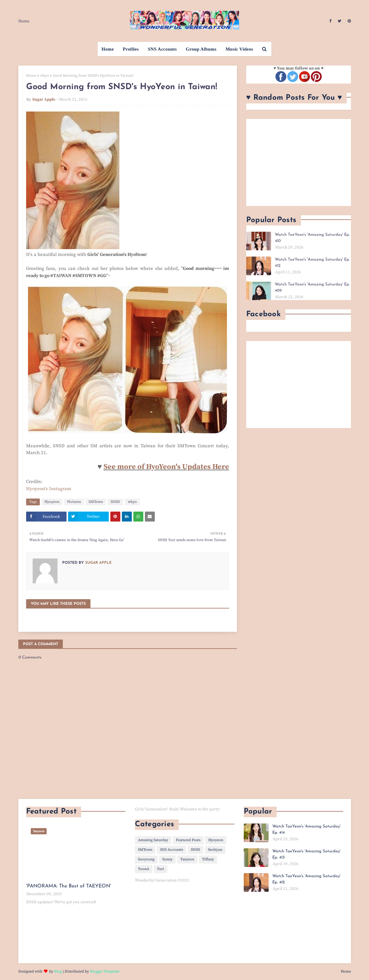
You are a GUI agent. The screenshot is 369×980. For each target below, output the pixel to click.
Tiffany (208, 859)
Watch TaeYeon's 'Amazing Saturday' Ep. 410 (312, 238)
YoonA (144, 869)
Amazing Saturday (153, 840)
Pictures (74, 502)
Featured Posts (188, 840)
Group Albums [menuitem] (201, 49)
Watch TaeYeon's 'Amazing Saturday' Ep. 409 (312, 287)
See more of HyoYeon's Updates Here (166, 467)
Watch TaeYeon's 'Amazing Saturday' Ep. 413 (306, 854)
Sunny (167, 859)
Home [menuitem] (108, 49)
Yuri (161, 869)
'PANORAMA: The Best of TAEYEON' (69, 886)
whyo (45, 76)
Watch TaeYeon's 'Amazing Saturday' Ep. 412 (312, 263)
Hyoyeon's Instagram (49, 489)
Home (24, 21)
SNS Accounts (172, 850)
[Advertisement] (299, 162)
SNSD (115, 502)
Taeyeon (187, 859)
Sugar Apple (44, 99)
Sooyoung (146, 859)
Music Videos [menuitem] (239, 49)
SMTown (96, 502)
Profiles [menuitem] (131, 49)
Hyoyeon (52, 502)
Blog (58, 971)
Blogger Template (105, 971)
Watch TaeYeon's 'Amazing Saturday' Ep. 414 (306, 830)
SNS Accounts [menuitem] (162, 49)
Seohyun (215, 850)
